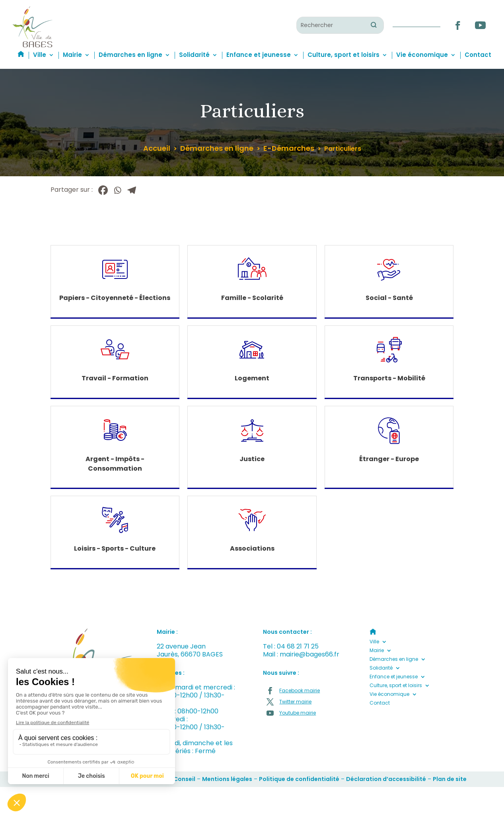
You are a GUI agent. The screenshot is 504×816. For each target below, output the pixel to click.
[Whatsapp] (117, 190)
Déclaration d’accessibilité (386, 779)
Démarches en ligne (130, 55)
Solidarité (194, 55)
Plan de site (450, 779)
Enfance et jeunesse (259, 55)
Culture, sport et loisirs (343, 55)
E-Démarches (289, 148)
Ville (40, 55)
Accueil (157, 148)
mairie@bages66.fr (309, 654)
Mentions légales (227, 779)
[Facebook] (103, 190)
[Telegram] (132, 190)
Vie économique (422, 55)
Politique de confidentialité (299, 779)
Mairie (72, 55)
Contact (478, 55)
